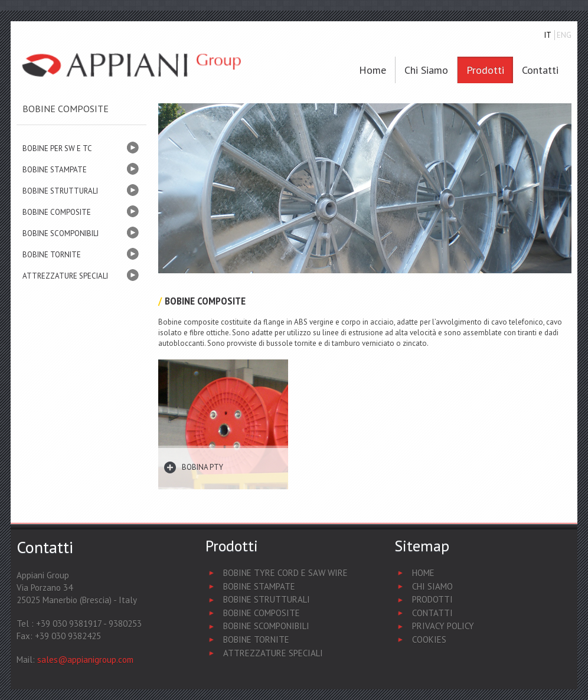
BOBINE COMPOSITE (57, 212)
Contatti (540, 70)
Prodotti (485, 70)
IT (548, 35)
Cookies (429, 640)
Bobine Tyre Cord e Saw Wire (285, 573)
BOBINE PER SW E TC (57, 148)
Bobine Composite (262, 613)
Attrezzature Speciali (273, 653)
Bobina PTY (202, 467)
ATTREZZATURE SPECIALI (65, 276)
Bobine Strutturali (267, 599)
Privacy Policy (443, 626)
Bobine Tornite (256, 640)
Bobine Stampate (259, 586)
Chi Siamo (432, 586)
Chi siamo (426, 70)
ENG (564, 35)
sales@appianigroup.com (85, 660)
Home (373, 70)
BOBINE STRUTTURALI (60, 191)
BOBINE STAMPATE (55, 170)
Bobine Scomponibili (266, 626)
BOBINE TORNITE (52, 255)
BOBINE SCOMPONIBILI (61, 233)
